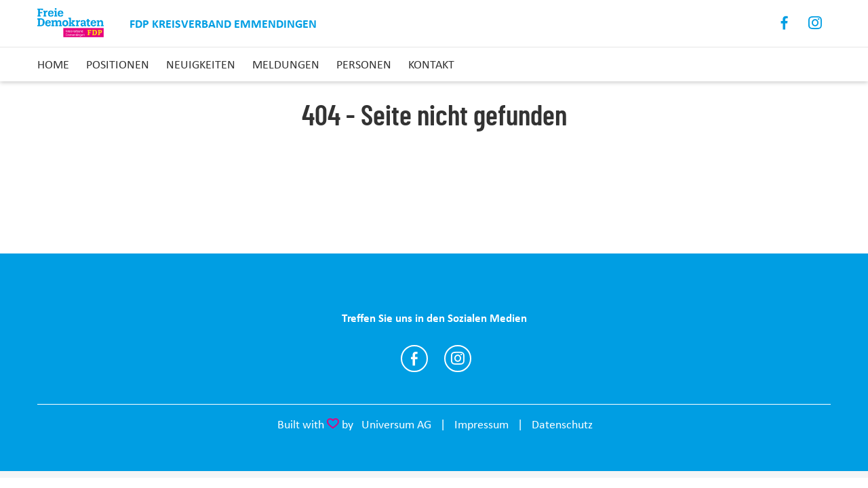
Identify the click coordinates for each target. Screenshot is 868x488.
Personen (364, 64)
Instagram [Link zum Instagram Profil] (815, 23)
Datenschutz (562, 424)
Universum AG (396, 424)
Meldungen (286, 64)
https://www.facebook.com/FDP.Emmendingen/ (414, 359)
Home (53, 64)
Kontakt (431, 64)
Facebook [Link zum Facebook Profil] (785, 23)
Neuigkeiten (201, 64)
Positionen (118, 64)
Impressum (481, 424)
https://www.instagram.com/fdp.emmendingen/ (458, 359)
